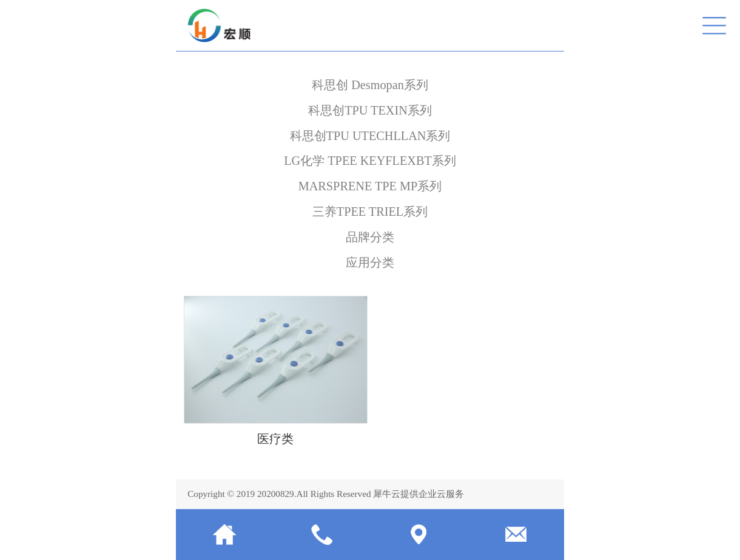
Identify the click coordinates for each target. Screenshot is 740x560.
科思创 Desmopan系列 (370, 85)
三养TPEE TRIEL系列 (370, 212)
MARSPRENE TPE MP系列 (370, 186)
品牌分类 (370, 237)
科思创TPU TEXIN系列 (370, 110)
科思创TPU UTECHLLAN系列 (370, 136)
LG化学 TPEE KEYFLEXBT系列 (370, 161)
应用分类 (370, 262)
